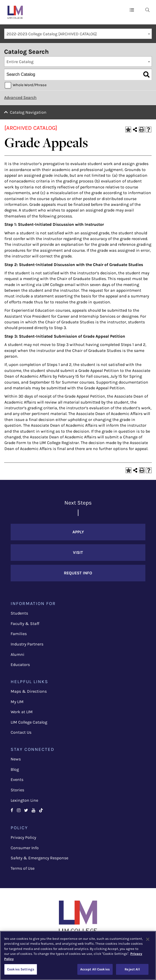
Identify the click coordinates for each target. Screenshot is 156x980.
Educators (20, 665)
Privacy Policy (23, 837)
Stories (17, 790)
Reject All (132, 969)
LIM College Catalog (29, 722)
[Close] (148, 939)
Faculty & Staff (25, 624)
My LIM (17, 702)
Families (19, 634)
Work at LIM (22, 712)
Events (17, 780)
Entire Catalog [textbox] (20, 62)
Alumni (18, 654)
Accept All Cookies (95, 969)
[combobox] (78, 34)
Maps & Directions (29, 691)
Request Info (78, 573)
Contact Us (21, 732)
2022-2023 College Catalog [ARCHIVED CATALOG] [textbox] (52, 34)
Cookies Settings (21, 969)
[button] (132, 10)
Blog (15, 769)
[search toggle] (147, 10)
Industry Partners (27, 644)
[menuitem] (147, 10)
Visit (78, 552)
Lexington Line (24, 800)
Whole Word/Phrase (30, 85)
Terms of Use (23, 868)
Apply (78, 532)
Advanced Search (20, 97)
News (16, 759)
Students (19, 613)
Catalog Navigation (28, 112)
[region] (78, 955)
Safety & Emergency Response (39, 858)
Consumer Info (25, 848)
